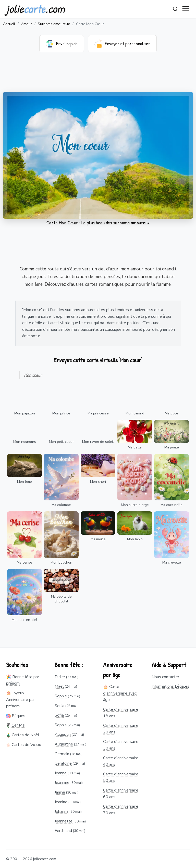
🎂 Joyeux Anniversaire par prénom (20, 700)
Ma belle (135, 447)
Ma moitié (98, 539)
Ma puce (171, 413)
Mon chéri (98, 482)
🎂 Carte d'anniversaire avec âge (120, 693)
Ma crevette (172, 562)
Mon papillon (25, 413)
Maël (59, 686)
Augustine (64, 744)
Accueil (9, 24)
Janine (60, 792)
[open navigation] (186, 9)
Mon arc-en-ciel (24, 620)
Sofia (59, 715)
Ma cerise (24, 562)
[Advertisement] (98, 75)
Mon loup (24, 482)
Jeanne (61, 773)
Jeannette (64, 821)
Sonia (59, 706)
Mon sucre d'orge (135, 505)
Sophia (61, 725)
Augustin (63, 734)
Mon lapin (135, 539)
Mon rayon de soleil (98, 442)
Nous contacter (165, 677)
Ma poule (172, 447)
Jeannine (62, 783)
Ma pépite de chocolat (61, 599)
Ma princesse (98, 413)
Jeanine (61, 802)
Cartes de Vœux (23, 745)
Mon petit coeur (61, 442)
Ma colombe (61, 505)
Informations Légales (170, 686)
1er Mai (16, 725)
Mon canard (135, 413)
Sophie (61, 696)
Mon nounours (25, 442)
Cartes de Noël (23, 735)
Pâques (16, 716)
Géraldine (63, 763)
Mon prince (61, 413)
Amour (26, 24)
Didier (60, 677)
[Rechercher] (175, 9)
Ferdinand (63, 831)
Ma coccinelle (171, 505)
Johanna (62, 811)
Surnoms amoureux (54, 24)
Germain (62, 754)
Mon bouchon (61, 562)
